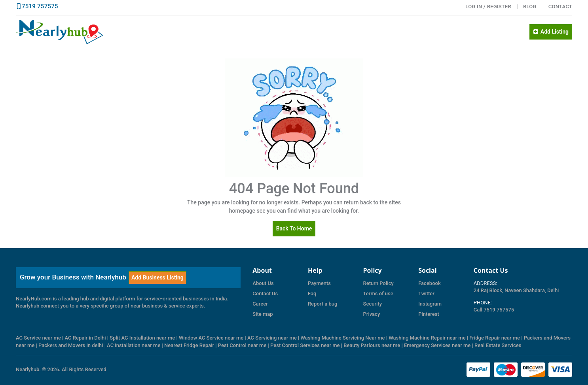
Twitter (426, 293)
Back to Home (294, 228)
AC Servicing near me (272, 338)
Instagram (430, 304)
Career (260, 304)
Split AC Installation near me (142, 338)
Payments (319, 283)
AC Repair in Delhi (85, 338)
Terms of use (378, 293)
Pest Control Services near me (305, 345)
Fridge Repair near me (495, 338)
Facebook (430, 283)
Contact (560, 7)
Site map (263, 314)
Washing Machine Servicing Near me (343, 338)
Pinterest (429, 314)
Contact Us (265, 293)
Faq (312, 293)
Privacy (372, 314)
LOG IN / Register (488, 7)
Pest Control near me (242, 345)
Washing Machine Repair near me (427, 338)
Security (373, 304)
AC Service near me (38, 338)
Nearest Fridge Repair (189, 345)
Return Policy (378, 283)
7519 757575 (40, 6)
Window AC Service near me (211, 338)
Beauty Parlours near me (372, 345)
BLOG (530, 7)
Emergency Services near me (437, 345)
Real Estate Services (498, 345)
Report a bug (322, 304)
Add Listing (551, 32)
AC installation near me (134, 345)
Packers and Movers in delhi (71, 345)
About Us (263, 283)
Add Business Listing (157, 277)
